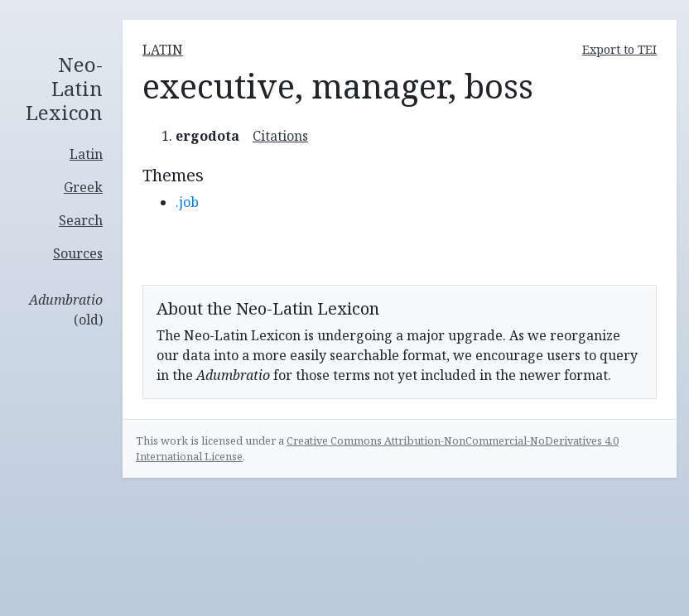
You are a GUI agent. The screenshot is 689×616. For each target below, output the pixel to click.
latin (163, 50)
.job (187, 202)
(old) (66, 310)
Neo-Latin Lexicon (64, 89)
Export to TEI (619, 49)
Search (81, 220)
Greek (83, 187)
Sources (78, 253)
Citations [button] (280, 136)
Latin (86, 154)
